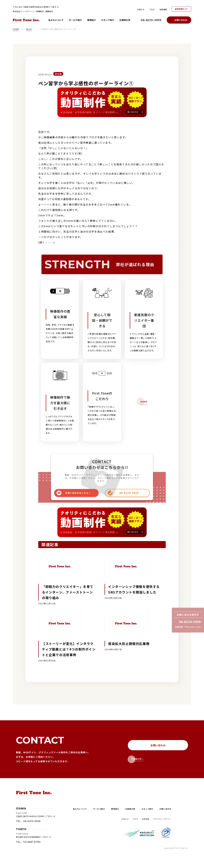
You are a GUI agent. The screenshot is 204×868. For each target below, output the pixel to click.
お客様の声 (125, 20)
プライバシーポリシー (162, 819)
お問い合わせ (181, 20)
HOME (16, 29)
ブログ (152, 9)
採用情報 (163, 9)
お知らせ (141, 9)
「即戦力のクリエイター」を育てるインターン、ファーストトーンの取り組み (68, 592)
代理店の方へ (138, 759)
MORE (144, 402)
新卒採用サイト (181, 9)
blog (29, 29)
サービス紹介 (75, 20)
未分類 (58, 74)
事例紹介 (92, 20)
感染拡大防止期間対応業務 (129, 644)
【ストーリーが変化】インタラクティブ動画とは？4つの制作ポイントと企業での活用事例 (69, 649)
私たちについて (56, 20)
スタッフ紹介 (108, 20)
